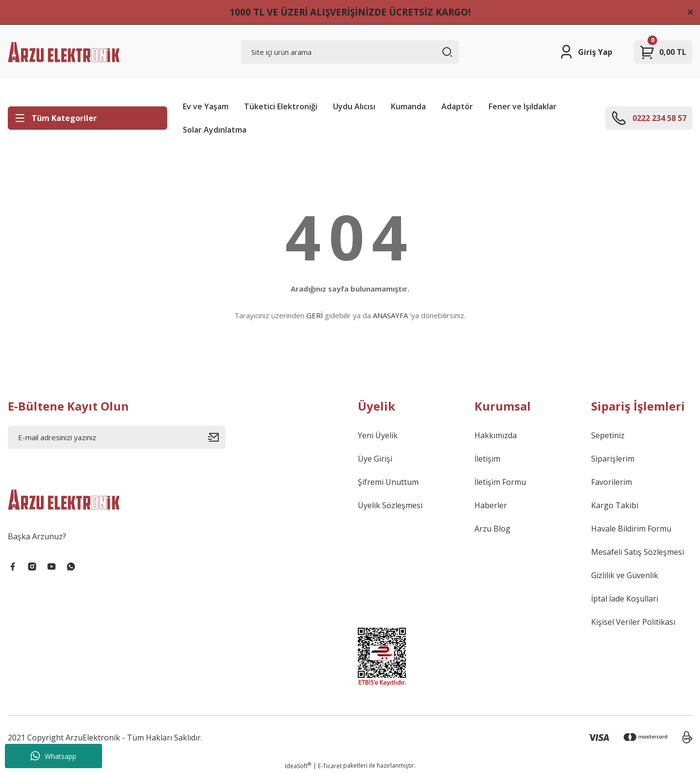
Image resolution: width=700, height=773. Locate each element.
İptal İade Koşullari (625, 599)
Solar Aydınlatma (215, 130)
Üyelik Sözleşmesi (390, 505)
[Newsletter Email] (117, 437)
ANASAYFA (390, 315)
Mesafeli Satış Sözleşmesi (638, 552)
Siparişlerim (613, 459)
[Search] (350, 52)
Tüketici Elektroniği (281, 106)
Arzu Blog (492, 529)
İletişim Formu (500, 482)
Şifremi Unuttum (388, 482)
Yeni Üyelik (378, 435)
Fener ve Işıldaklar (523, 106)
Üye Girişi (375, 459)
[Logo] (64, 52)
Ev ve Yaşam (206, 106)
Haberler (491, 505)
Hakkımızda (496, 435)
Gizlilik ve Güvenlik (625, 575)
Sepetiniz (608, 435)
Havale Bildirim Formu (631, 529)
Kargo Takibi (615, 505)
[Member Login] (586, 52)
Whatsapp (53, 756)
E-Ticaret (330, 766)
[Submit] (217, 437)
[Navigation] (87, 118)
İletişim (487, 459)
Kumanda (408, 106)
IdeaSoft (298, 766)
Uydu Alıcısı (354, 106)
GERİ (315, 315)
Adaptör (457, 106)
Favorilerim (612, 482)
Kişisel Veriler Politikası (633, 622)
